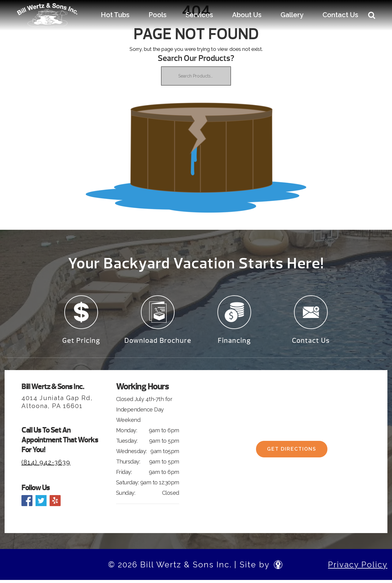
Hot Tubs (115, 15)
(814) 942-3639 (46, 465)
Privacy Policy (358, 567)
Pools (158, 15)
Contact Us (340, 15)
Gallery (292, 15)
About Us (247, 15)
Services (199, 15)
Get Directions (292, 454)
